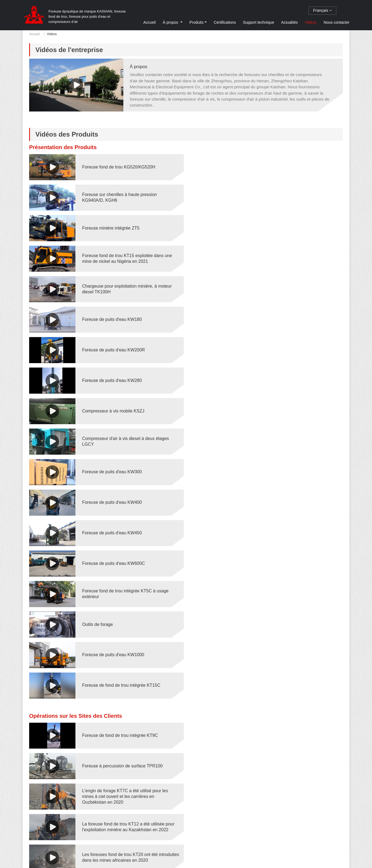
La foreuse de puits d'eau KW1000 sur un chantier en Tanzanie (282, 793)
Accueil (149, 22)
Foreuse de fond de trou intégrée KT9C (120, 459)
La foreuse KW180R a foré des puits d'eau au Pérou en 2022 (126, 611)
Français (322, 10)
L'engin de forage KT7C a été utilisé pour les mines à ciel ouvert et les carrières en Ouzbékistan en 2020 (125, 490)
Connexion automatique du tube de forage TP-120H (287, 550)
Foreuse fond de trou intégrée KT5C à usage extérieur (125, 379)
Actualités (289, 22)
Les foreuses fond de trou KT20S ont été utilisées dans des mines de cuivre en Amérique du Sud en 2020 (290, 520)
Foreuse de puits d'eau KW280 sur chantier (284, 732)
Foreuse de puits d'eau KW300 (112, 319)
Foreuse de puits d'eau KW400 (272, 319)
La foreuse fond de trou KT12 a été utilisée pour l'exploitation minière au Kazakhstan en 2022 (288, 490)
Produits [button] (197, 22)
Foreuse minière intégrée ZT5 (110, 197)
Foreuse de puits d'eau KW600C (273, 349)
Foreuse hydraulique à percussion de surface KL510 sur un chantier (125, 763)
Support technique (258, 22)
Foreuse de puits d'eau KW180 (272, 228)
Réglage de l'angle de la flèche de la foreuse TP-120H (129, 550)
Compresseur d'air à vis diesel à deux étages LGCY (285, 288)
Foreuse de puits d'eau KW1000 (113, 410)
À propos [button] (171, 22)
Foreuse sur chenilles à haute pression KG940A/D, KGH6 (279, 167)
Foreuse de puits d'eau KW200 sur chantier (124, 732)
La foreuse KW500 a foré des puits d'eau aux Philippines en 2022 (285, 641)
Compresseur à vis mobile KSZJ (113, 288)
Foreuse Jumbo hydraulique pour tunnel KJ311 (287, 672)
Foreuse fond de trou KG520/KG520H (118, 167)
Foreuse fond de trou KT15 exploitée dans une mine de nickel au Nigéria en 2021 (287, 197)
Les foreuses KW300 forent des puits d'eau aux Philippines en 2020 (288, 611)
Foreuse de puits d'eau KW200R (113, 258)
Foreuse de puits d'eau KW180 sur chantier (284, 702)
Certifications (225, 22)
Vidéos (311, 22)
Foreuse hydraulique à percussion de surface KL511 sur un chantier (285, 763)
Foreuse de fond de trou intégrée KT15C (281, 410)
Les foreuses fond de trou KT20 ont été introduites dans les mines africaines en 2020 (125, 520)
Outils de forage (257, 379)
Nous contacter (336, 22)
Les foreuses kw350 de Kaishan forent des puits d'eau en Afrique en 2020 (128, 641)
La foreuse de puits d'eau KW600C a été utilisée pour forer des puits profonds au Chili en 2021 (128, 672)
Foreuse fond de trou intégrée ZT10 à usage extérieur (124, 793)
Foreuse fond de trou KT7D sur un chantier (283, 823)
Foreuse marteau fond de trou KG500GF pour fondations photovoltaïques (126, 824)
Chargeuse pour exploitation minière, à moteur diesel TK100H (126, 228)
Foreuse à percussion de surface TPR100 (282, 459)
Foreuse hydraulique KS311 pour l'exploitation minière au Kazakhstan (126, 702)
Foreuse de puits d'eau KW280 (272, 258)
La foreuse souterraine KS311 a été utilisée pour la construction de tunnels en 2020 (128, 581)
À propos (139, 67)
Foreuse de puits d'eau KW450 (112, 349)
